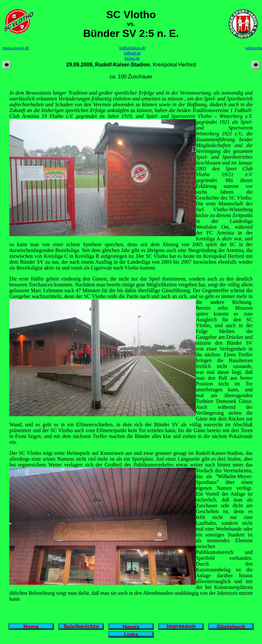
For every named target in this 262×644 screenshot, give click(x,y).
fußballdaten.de (132, 48)
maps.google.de (16, 48)
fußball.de (132, 53)
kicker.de (132, 58)
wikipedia (254, 48)
